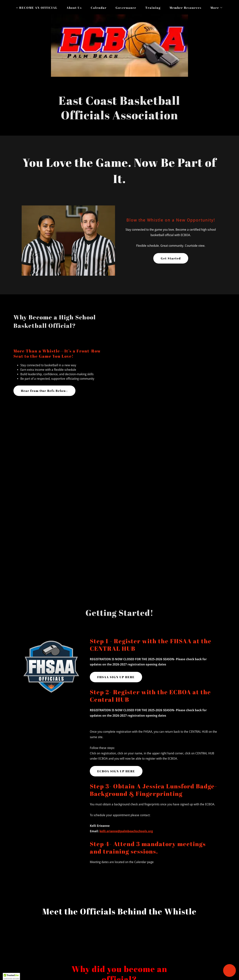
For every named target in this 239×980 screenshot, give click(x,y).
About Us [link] (74, 8)
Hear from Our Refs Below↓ (44, 391)
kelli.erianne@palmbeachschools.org (126, 831)
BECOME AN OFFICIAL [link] (38, 8)
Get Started (171, 258)
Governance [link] (126, 8)
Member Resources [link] (186, 8)
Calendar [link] (99, 8)
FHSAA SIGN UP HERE (116, 677)
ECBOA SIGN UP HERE (116, 771)
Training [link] (153, 8)
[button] (215, 8)
